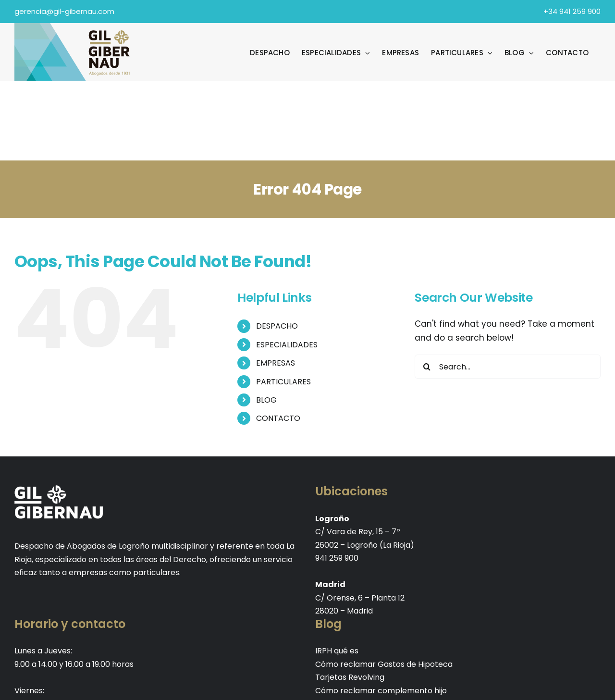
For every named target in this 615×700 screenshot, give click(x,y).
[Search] (427, 367)
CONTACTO (278, 418)
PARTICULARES (283, 382)
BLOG (266, 400)
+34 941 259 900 (572, 11)
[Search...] (508, 367)
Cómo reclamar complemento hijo (381, 691)
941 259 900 (337, 558)
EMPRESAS (276, 363)
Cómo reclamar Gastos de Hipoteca (384, 664)
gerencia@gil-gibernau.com (64, 11)
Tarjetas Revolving (350, 677)
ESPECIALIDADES (287, 345)
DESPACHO (277, 326)
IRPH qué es (337, 651)
